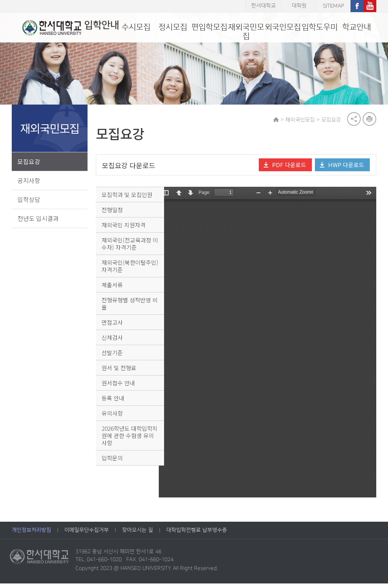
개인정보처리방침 (31, 535)
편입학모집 (209, 27)
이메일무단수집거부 (87, 535)
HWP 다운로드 (346, 168)
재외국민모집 (246, 32)
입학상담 (29, 202)
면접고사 (119, 326)
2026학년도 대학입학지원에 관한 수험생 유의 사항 (136, 439)
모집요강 (29, 164)
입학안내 (61, 28)
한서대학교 (264, 6)
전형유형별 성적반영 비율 (136, 307)
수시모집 (136, 27)
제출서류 (119, 289)
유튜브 (370, 6)
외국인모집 (283, 27)
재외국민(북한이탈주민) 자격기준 (137, 270)
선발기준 (119, 356)
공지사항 (29, 183)
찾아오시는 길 (138, 535)
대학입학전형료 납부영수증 (197, 535)
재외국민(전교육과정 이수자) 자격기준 (137, 247)
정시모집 (173, 27)
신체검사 (119, 341)
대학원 (299, 6)
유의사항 (119, 417)
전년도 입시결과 (38, 220)
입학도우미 (320, 27)
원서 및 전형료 (126, 371)
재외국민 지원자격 (130, 229)
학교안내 (357, 27)
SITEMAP (333, 6)
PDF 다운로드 (289, 168)
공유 (354, 121)
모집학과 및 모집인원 (134, 198)
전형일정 (119, 213)
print (369, 121)
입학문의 (119, 462)
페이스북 (357, 6)
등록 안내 (120, 402)
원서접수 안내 (125, 387)
